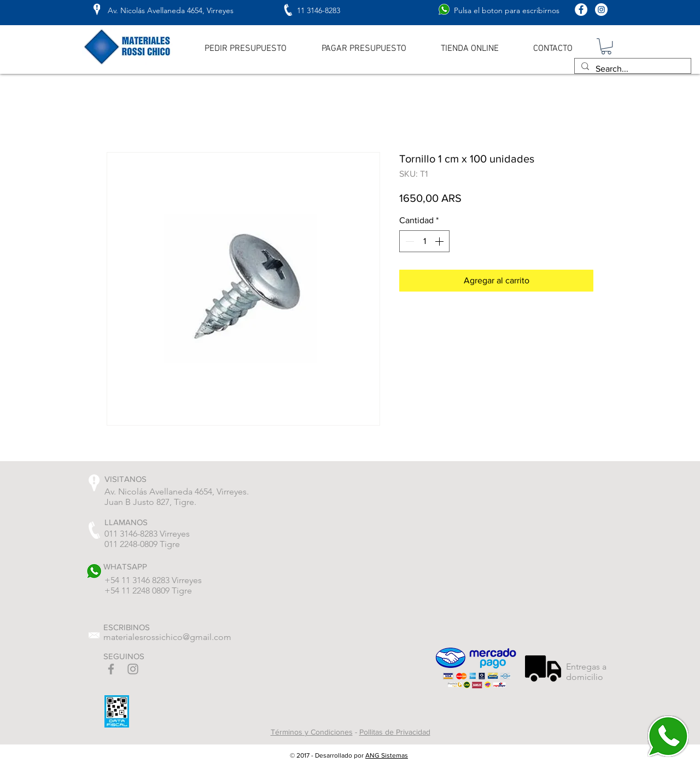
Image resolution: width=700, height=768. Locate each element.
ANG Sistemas (387, 755)
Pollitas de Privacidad (395, 732)
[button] (606, 46)
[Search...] (632, 69)
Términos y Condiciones (312, 732)
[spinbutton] (424, 241)
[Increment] (440, 241)
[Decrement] (409, 241)
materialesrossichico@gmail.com (167, 637)
